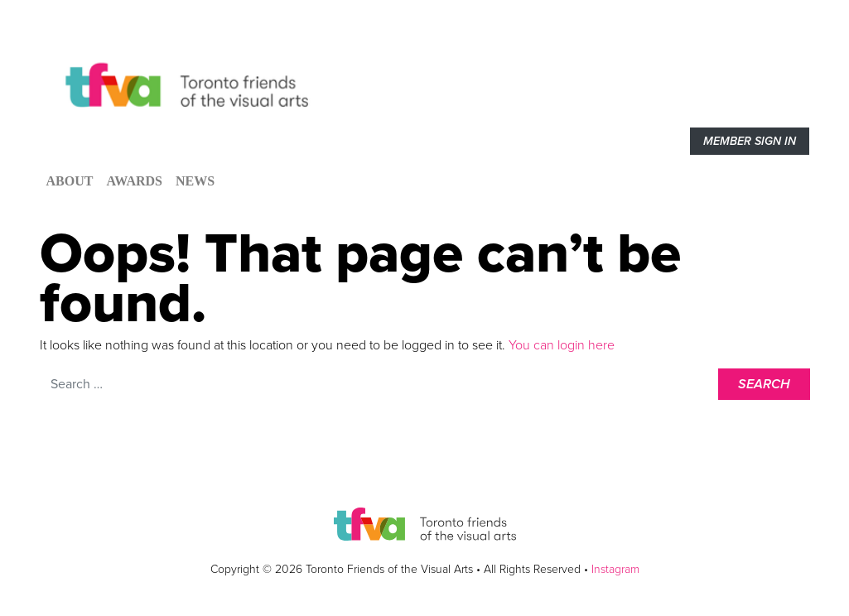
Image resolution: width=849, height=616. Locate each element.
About (70, 181)
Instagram (615, 569)
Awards (134, 181)
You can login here (560, 345)
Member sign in (750, 141)
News (195, 181)
